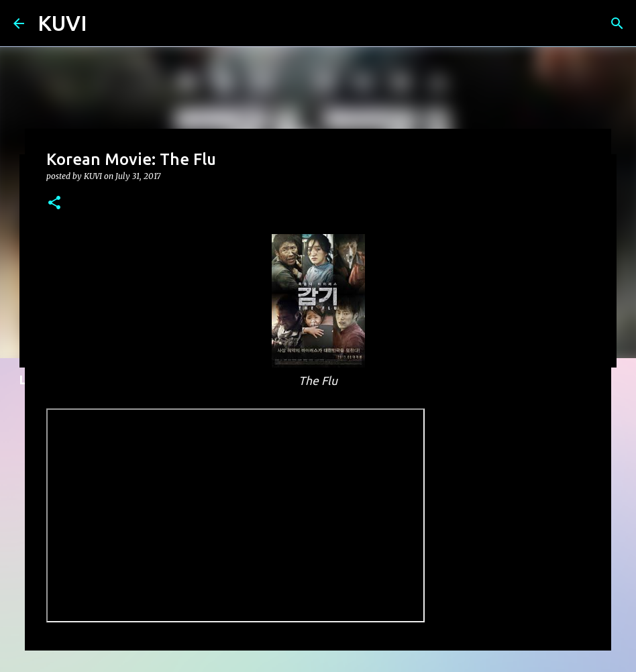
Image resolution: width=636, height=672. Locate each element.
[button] (54, 204)
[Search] (617, 23)
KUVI (62, 23)
